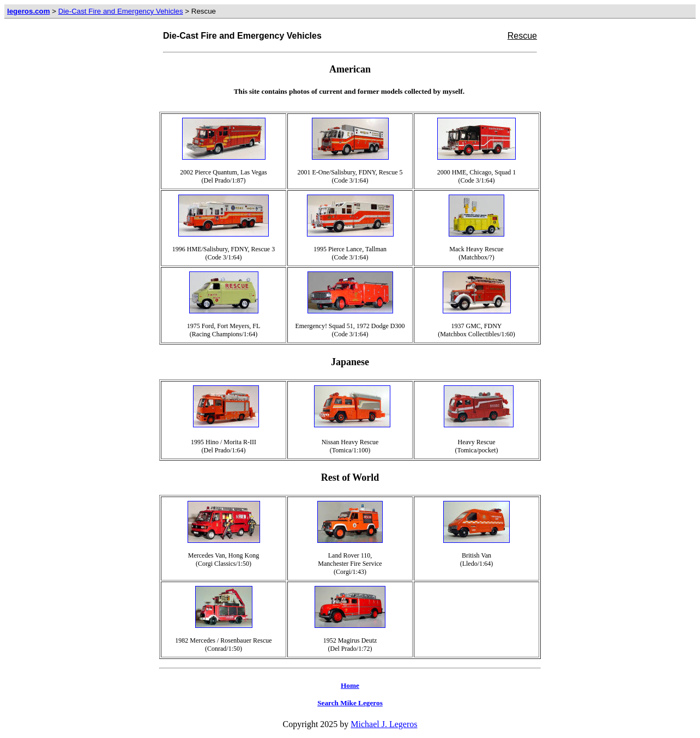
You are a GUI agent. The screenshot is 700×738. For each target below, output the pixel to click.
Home (350, 685)
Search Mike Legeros (350, 703)
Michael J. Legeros (384, 724)
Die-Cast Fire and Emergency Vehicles (121, 11)
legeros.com (29, 11)
